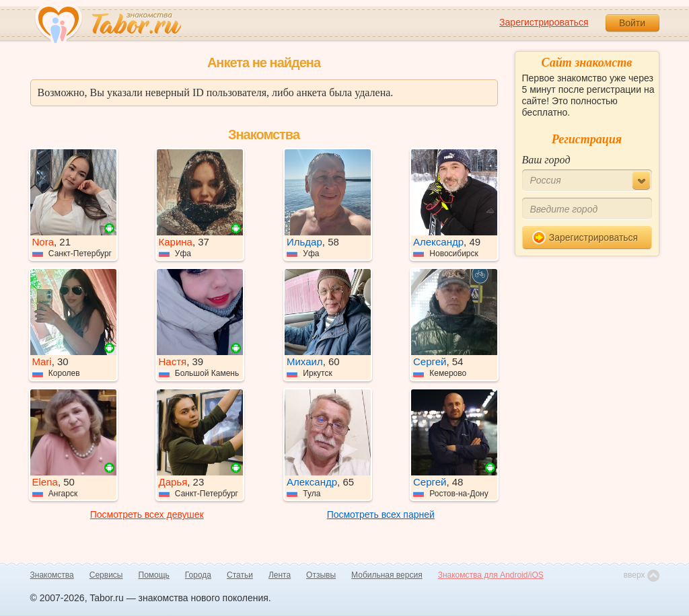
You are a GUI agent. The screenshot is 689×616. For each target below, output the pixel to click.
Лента (280, 575)
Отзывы (321, 575)
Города (198, 575)
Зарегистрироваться (544, 22)
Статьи (240, 575)
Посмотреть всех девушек (147, 514)
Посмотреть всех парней (381, 514)
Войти (632, 23)
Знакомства (52, 575)
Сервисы (106, 575)
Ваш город (546, 160)
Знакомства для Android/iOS (491, 575)
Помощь (154, 575)
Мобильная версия (387, 575)
